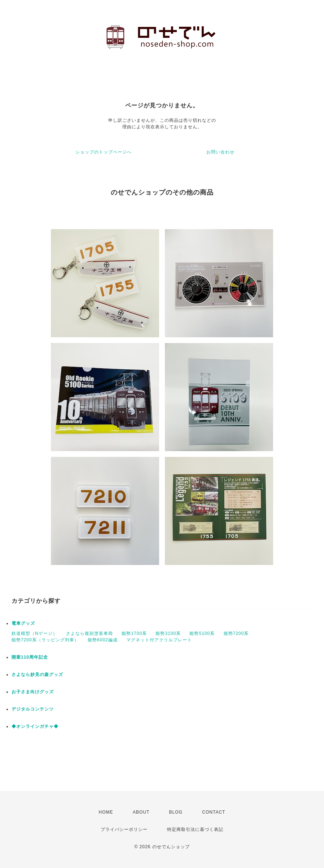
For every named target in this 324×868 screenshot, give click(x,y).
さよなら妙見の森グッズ (37, 675)
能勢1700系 (134, 633)
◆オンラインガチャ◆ (35, 726)
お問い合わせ (220, 152)
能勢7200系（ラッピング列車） (45, 640)
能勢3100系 (168, 633)
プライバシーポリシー (124, 829)
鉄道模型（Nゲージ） (34, 633)
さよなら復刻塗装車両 (89, 633)
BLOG (176, 812)
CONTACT (214, 812)
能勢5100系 (202, 633)
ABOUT (141, 812)
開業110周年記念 (30, 657)
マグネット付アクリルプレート (159, 640)
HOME (106, 812)
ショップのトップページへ (104, 152)
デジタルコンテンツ (33, 709)
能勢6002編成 (103, 640)
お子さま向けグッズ (33, 692)
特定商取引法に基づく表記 (195, 829)
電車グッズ (23, 623)
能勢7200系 (236, 633)
